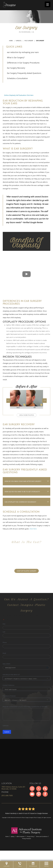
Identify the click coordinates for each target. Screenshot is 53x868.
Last (4, 632)
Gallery (13, 836)
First (4, 624)
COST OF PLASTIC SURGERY (27, 571)
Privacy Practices (27, 839)
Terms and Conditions (42, 836)
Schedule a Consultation (17, 78)
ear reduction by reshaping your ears (23, 52)
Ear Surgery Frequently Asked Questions (24, 73)
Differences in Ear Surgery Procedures (23, 63)
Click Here (33, 529)
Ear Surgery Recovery (16, 68)
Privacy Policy (30, 836)
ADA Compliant (21, 836)
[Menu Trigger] (48, 4)
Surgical (19, 41)
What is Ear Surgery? (16, 57)
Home (11, 41)
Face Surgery (29, 41)
